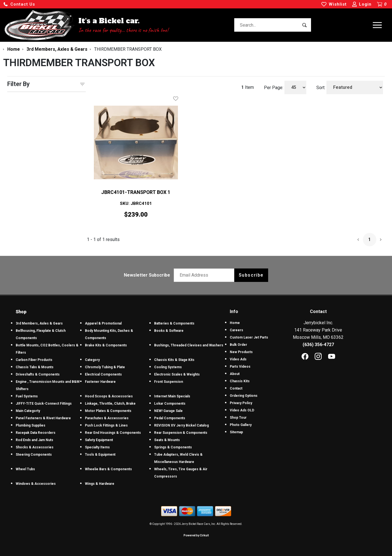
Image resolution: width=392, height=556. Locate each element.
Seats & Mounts (167, 440)
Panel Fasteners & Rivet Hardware (43, 418)
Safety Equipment (99, 440)
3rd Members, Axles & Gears (39, 323)
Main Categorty (28, 411)
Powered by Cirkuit (196, 535)
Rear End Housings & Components (113, 433)
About (235, 374)
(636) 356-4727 (318, 345)
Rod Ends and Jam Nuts (34, 440)
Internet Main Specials (172, 396)
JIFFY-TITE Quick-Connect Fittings (44, 404)
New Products (241, 352)
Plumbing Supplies (31, 425)
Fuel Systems (27, 396)
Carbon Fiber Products (34, 360)
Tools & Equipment (100, 455)
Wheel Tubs (25, 469)
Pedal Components (170, 418)
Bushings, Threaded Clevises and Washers (189, 345)
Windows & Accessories (36, 484)
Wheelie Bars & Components (108, 469)
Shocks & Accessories (35, 447)
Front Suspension (169, 382)
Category (92, 360)
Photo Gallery (241, 425)
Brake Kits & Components (106, 345)
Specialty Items (97, 447)
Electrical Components (103, 374)
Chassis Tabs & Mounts (35, 367)
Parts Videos (240, 367)
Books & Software (169, 331)
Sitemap (236, 432)
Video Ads (238, 359)
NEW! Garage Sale (168, 411)
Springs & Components (173, 447)
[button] (19, 4)
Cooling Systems (168, 367)
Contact (236, 388)
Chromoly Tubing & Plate (105, 367)
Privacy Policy (241, 403)
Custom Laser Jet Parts (249, 337)
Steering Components (34, 455)
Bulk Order (238, 345)
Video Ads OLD (242, 410)
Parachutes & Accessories (107, 418)
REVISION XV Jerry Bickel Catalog (181, 425)
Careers (236, 330)
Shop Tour (238, 418)
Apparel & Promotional (103, 323)
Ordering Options (244, 396)
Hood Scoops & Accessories (109, 396)
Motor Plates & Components (108, 411)
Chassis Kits (240, 381)
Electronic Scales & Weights (177, 374)
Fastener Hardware (100, 382)
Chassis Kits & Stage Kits (174, 360)
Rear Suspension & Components (181, 433)
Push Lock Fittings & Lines (106, 425)
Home (235, 323)
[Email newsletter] (205, 275)
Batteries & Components (174, 323)
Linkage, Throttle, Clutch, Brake (110, 404)
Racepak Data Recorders (36, 433)
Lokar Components (170, 404)
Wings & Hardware (100, 484)
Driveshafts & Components (38, 374)
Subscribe (251, 275)
